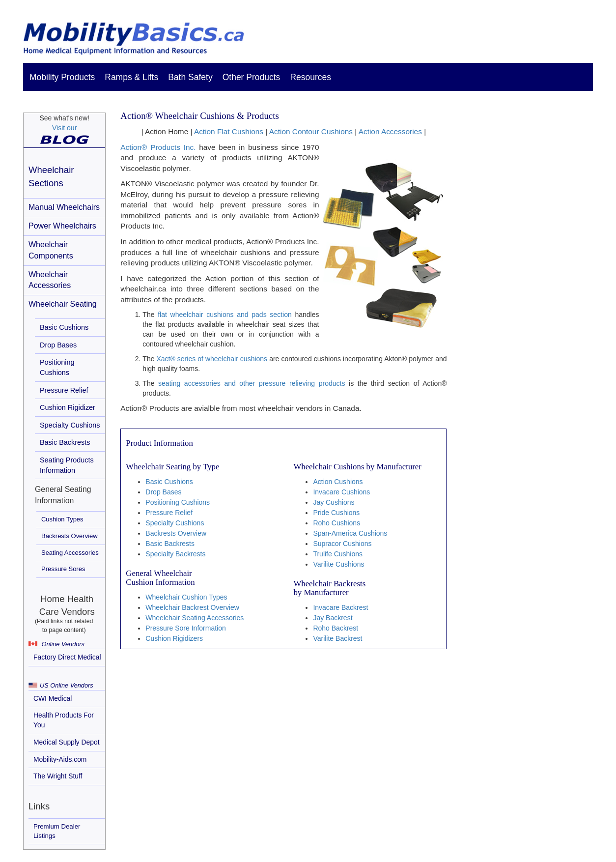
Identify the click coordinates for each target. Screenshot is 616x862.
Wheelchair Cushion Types (186, 597)
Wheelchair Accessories (50, 280)
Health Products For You (64, 720)
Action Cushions (338, 482)
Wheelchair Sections (51, 176)
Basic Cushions (64, 327)
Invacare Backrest (340, 607)
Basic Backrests (65, 442)
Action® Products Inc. (158, 147)
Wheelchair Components (51, 250)
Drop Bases (58, 345)
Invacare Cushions (341, 492)
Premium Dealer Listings (57, 831)
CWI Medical (53, 698)
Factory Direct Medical (67, 657)
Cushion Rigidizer (68, 407)
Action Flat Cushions (229, 131)
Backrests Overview (70, 536)
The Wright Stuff (58, 776)
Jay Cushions (334, 502)
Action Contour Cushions (311, 131)
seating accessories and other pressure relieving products (252, 383)
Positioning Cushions (57, 367)
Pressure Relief (64, 390)
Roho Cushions (336, 523)
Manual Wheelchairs (64, 207)
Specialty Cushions (70, 425)
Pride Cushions (336, 513)
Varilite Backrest (337, 638)
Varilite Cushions (338, 564)
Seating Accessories (70, 553)
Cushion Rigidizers (174, 638)
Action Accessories (390, 131)
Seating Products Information (67, 465)
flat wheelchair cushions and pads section (225, 315)
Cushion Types (62, 519)
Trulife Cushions (338, 554)
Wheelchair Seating (63, 304)
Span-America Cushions (350, 533)
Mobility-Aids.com (60, 759)
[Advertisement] (526, 277)
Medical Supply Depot (67, 742)
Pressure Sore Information (185, 628)
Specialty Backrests (175, 554)
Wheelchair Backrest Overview (192, 607)
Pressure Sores (63, 569)
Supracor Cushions (342, 544)
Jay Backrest (333, 618)
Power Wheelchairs (62, 226)
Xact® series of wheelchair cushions (212, 359)
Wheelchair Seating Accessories (195, 618)
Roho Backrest (336, 628)
